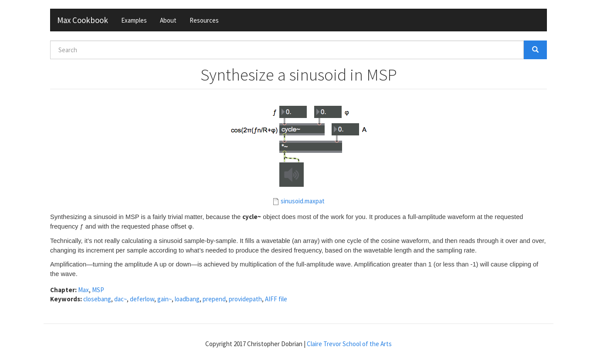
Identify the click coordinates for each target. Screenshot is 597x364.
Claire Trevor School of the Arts (349, 344)
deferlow (142, 299)
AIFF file (276, 299)
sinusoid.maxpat (303, 201)
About (168, 20)
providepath (245, 299)
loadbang (187, 299)
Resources (204, 20)
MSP (98, 290)
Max (83, 290)
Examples (134, 20)
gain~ (165, 299)
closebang (97, 299)
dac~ (120, 299)
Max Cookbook (83, 20)
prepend (214, 299)
